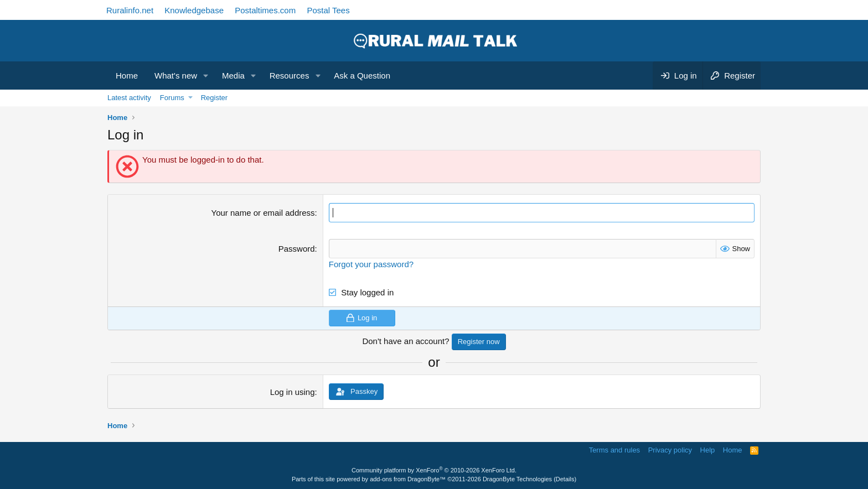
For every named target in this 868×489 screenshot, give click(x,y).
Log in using (293, 392)
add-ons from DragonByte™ (408, 479)
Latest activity (129, 98)
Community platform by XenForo (434, 470)
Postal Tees (328, 10)
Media (233, 76)
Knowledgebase (194, 10)
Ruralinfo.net (130, 10)
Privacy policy (670, 450)
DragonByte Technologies (517, 479)
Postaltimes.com (265, 10)
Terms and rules (614, 450)
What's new (176, 76)
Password (297, 249)
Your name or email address (263, 213)
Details (565, 479)
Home (127, 76)
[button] (206, 76)
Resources (290, 76)
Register (214, 98)
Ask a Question (362, 76)
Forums (172, 98)
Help (708, 450)
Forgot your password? (371, 264)
